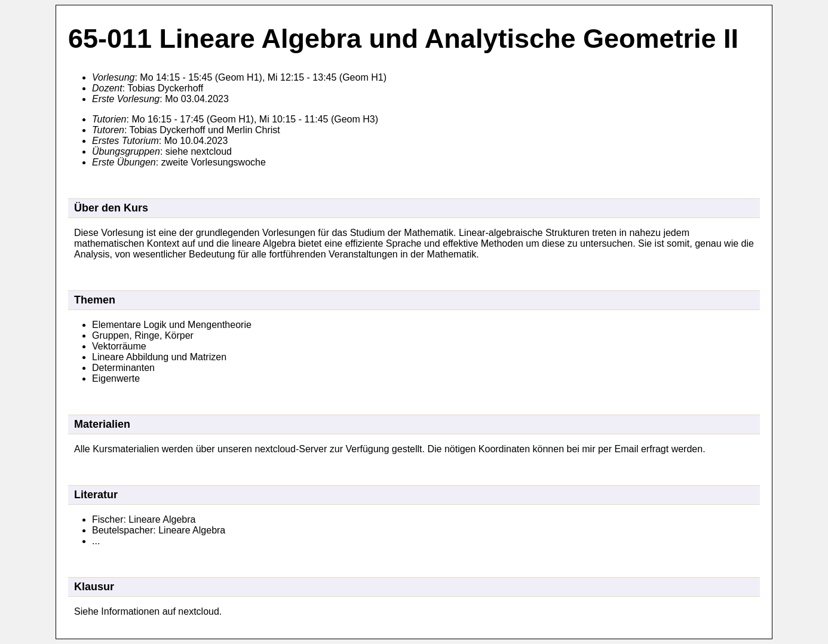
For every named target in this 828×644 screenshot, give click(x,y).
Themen (95, 300)
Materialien (102, 424)
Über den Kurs (111, 208)
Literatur (96, 495)
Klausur (94, 587)
